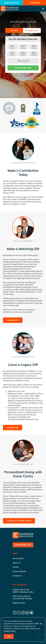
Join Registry (11, 3)
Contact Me (13, 428)
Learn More (13, 320)
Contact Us (17, 576)
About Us (17, 563)
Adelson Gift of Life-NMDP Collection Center (23, 591)
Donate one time (23, 68)
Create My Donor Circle (19, 521)
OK (9, 637)
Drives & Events (19, 571)
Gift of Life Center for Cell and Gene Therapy (22, 597)
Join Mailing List (23, 545)
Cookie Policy (10, 631)
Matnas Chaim (19, 603)
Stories (16, 567)
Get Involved (18, 558)
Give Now (34, 3)
